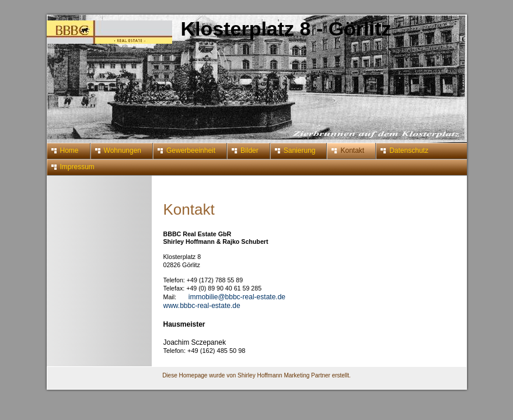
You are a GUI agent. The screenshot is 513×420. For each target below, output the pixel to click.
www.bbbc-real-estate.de (202, 306)
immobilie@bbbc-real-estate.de (237, 297)
